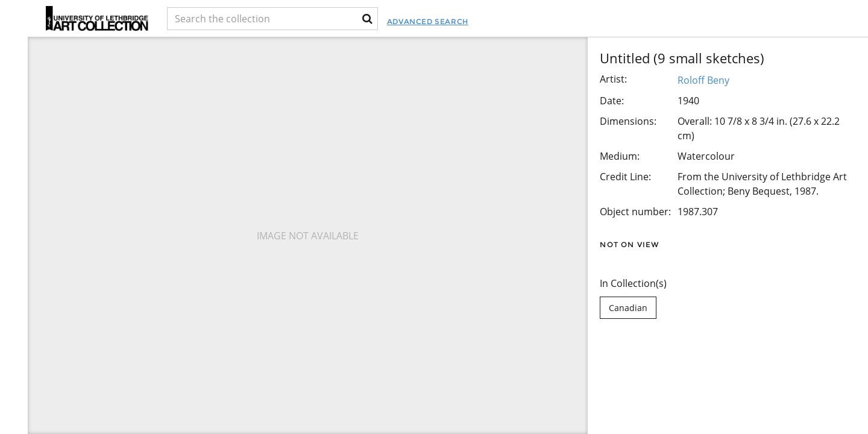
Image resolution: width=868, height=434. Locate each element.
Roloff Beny (703, 80)
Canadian (628, 308)
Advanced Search (492, 21)
